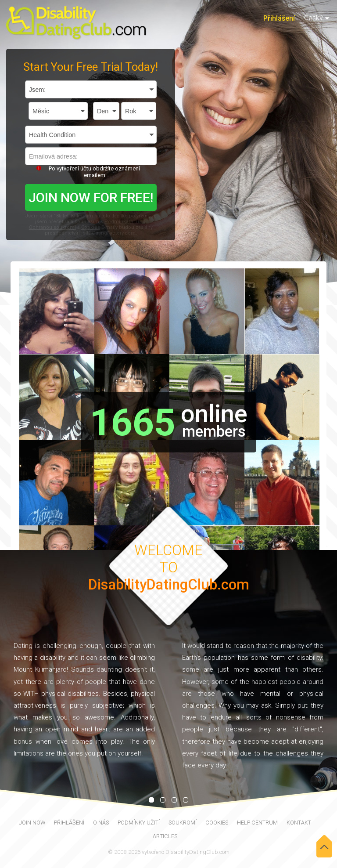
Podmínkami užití (125, 222)
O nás (101, 823)
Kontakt (299, 823)
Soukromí (183, 823)
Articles (165, 836)
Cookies (91, 227)
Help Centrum (257, 823)
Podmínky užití (139, 823)
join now (32, 823)
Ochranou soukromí (52, 227)
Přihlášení (279, 18)
